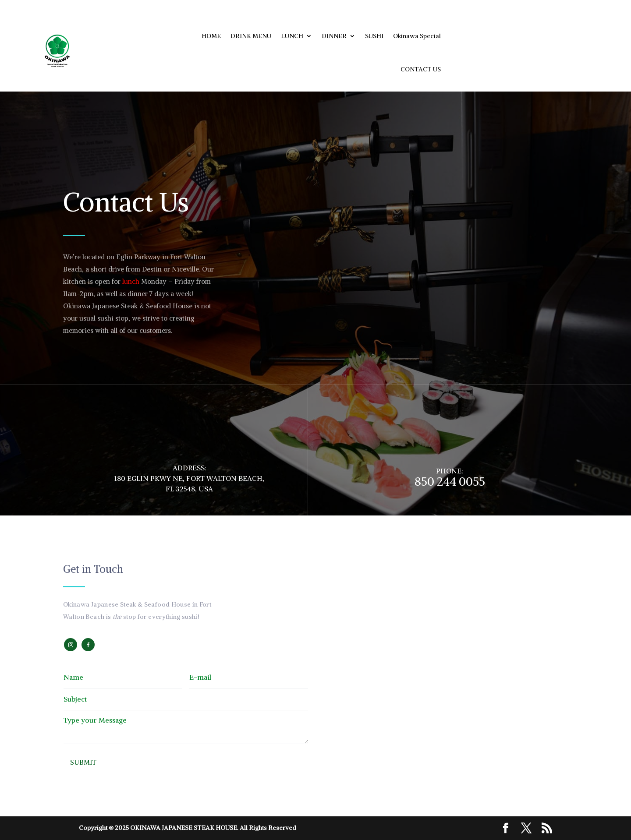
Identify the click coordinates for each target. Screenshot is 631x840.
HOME (211, 36)
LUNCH (292, 36)
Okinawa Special (417, 36)
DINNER (334, 36)
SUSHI (374, 36)
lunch (131, 281)
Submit (83, 762)
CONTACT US (421, 69)
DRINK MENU (251, 36)
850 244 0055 (450, 481)
